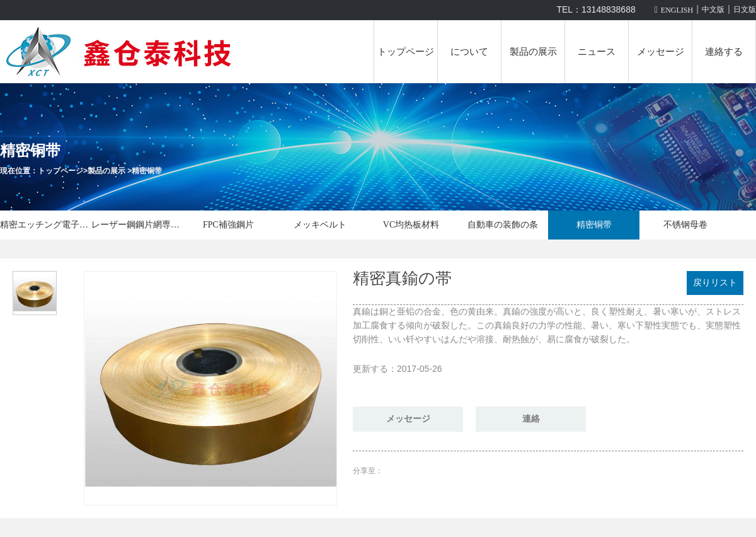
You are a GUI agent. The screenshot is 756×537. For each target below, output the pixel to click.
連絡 (531, 419)
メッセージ (661, 52)
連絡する (724, 52)
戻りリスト (715, 283)
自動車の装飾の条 (503, 225)
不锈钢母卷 (685, 225)
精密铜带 (147, 171)
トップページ (406, 52)
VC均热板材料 (411, 225)
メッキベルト (320, 225)
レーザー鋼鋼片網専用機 (137, 225)
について (469, 52)
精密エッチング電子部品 (46, 225)
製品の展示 (533, 52)
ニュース (597, 52)
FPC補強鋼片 (228, 225)
